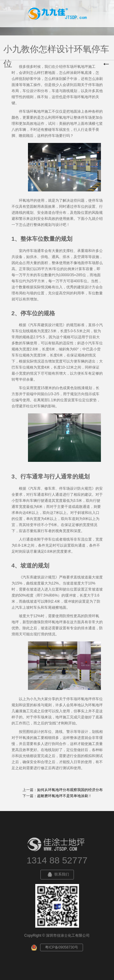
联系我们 (57, 875)
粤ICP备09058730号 (62, 947)
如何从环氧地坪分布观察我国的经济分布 (70, 790)
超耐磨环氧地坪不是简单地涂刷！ (64, 796)
